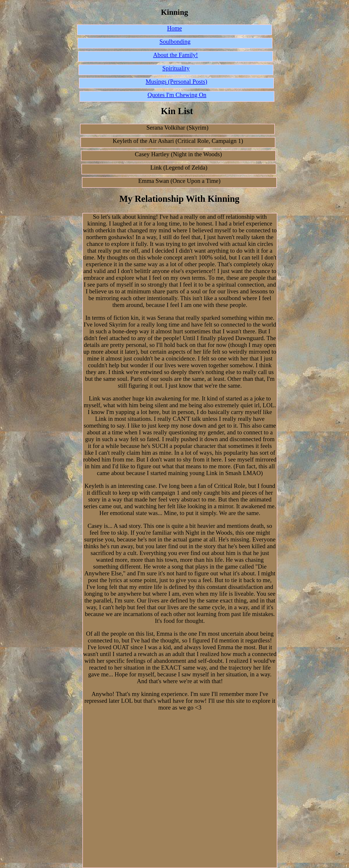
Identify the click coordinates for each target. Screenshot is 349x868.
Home (174, 28)
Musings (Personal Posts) (176, 82)
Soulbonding (175, 42)
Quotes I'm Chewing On (177, 95)
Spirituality (176, 68)
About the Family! (176, 55)
